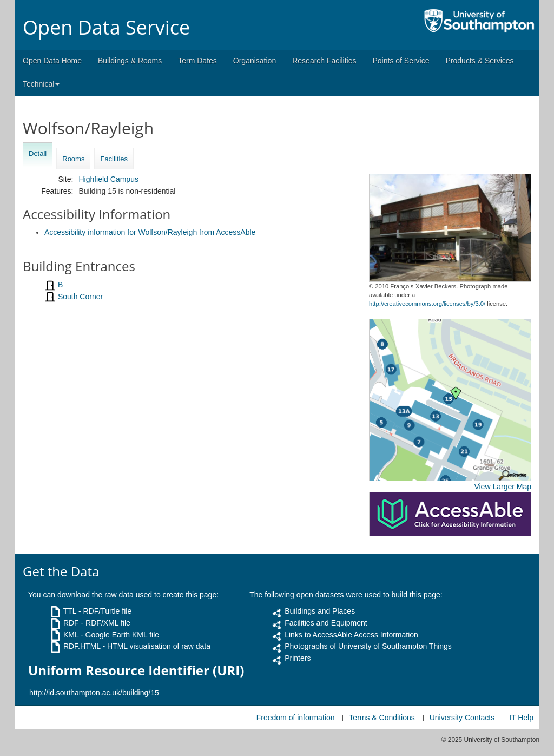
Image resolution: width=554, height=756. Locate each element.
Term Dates (197, 61)
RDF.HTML (82, 646)
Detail (38, 153)
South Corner (80, 297)
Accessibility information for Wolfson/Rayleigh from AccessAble (150, 232)
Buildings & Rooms (130, 61)
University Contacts (462, 718)
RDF (71, 623)
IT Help (521, 718)
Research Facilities (324, 61)
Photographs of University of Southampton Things (368, 646)
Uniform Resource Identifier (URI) (136, 670)
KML (71, 635)
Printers (298, 658)
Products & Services (480, 61)
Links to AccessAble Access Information (351, 635)
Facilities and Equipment (326, 623)
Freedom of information (296, 718)
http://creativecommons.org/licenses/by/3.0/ (427, 304)
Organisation (255, 61)
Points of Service (401, 61)
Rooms (73, 159)
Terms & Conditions (382, 718)
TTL (70, 611)
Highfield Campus (108, 179)
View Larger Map (503, 487)
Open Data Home (52, 61)
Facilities (114, 159)
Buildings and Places (320, 611)
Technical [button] (41, 84)
